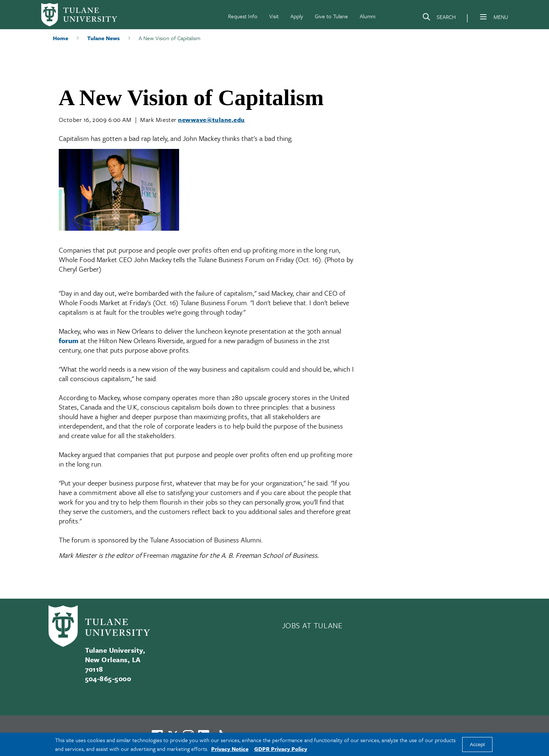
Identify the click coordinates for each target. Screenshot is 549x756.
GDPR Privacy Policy (281, 749)
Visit (274, 16)
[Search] (439, 18)
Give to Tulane (331, 16)
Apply (297, 16)
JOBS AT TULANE (312, 625)
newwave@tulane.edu (211, 120)
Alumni (368, 16)
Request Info (243, 16)
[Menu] (483, 17)
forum (69, 340)
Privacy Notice (230, 749)
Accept (477, 745)
